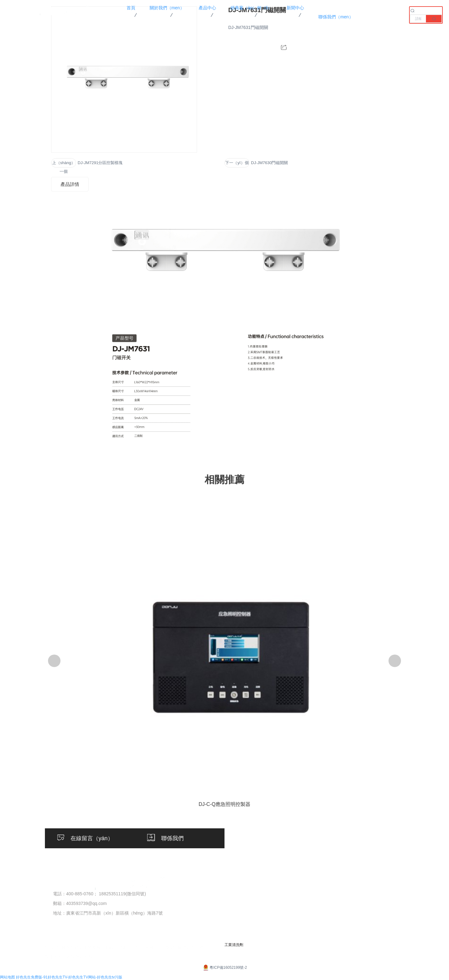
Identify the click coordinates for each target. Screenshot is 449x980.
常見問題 (341, 915)
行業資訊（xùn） (350, 905)
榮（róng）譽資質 (185, 905)
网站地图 (7, 977)
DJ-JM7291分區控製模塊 (100, 163)
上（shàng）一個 (64, 164)
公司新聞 (341, 894)
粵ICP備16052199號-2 (224, 968)
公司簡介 (175, 894)
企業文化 (175, 915)
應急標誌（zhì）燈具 (240, 937)
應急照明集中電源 (237, 915)
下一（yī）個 (237, 163)
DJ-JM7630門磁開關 (269, 163)
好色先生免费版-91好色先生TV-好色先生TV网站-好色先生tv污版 (69, 977)
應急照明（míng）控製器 (245, 905)
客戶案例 (296, 905)
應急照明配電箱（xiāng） (245, 926)
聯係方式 (392, 894)
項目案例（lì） (302, 894)
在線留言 (392, 905)
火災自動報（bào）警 (241, 894)
